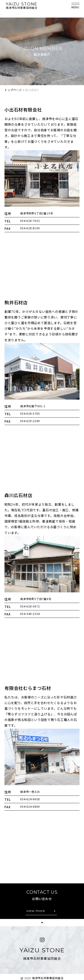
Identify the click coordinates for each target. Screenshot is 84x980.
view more (36, 911)
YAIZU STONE (22, 4)
